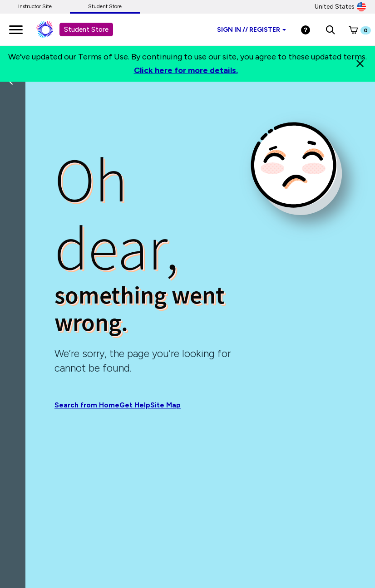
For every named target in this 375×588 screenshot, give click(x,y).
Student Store (105, 6)
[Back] (15, 141)
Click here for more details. (186, 70)
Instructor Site (35, 6)
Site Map (165, 406)
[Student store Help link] (306, 29)
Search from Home (87, 406)
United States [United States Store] (340, 7)
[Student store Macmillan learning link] (51, 29)
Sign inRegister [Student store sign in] (252, 30)
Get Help (135, 406)
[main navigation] (16, 29)
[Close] (360, 64)
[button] (330, 29)
